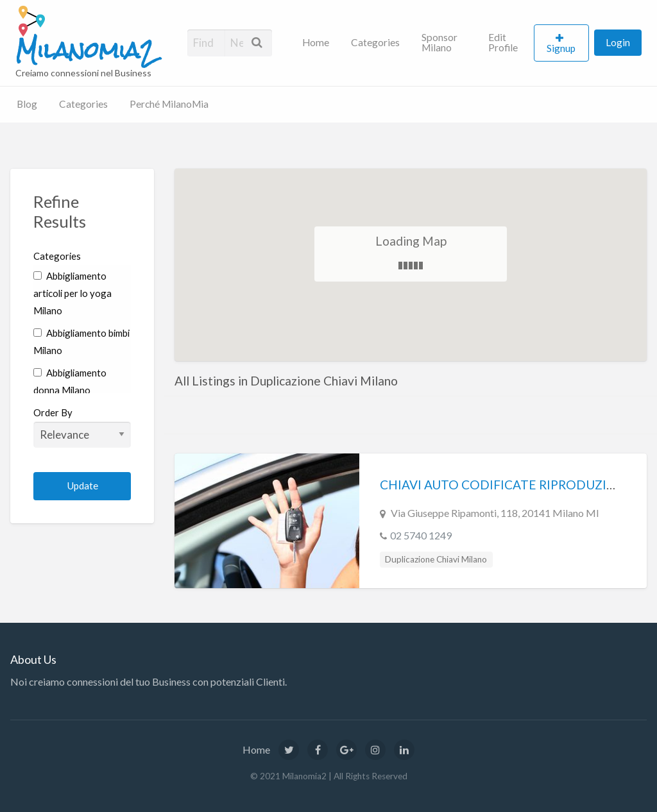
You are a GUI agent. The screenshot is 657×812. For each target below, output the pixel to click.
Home (316, 42)
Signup (561, 48)
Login (618, 42)
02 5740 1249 (421, 535)
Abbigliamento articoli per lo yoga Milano (73, 293)
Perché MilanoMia (169, 104)
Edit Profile (503, 42)
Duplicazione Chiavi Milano (436, 559)
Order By (82, 427)
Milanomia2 (85, 51)
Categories (375, 42)
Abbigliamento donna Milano (70, 381)
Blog (27, 104)
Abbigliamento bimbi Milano (81, 342)
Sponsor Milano (439, 42)
